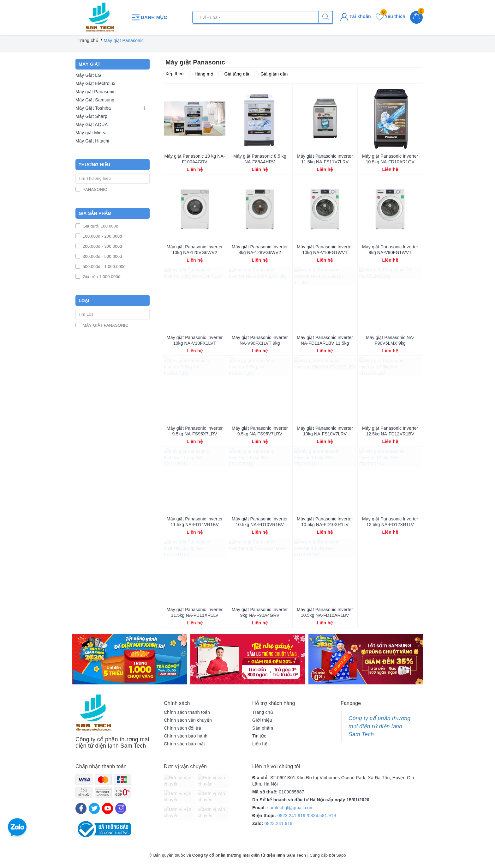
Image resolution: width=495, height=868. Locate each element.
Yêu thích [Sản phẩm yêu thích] (391, 16)
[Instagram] (121, 808)
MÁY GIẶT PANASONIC (105, 325)
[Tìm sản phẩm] (262, 17)
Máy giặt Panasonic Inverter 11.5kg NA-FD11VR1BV (195, 522)
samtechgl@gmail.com (291, 808)
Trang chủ (263, 712)
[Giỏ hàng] (416, 17)
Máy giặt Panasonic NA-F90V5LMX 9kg (390, 340)
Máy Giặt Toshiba (93, 108)
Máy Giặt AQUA (92, 124)
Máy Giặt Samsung (95, 100)
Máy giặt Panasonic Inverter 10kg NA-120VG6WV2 (195, 250)
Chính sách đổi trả (183, 728)
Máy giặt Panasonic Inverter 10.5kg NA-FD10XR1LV (325, 522)
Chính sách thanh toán (187, 712)
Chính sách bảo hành (186, 736)
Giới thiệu (262, 720)
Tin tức (259, 736)
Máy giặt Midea (91, 133)
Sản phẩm (263, 728)
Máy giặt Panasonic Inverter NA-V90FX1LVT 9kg (260, 340)
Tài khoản (356, 16)
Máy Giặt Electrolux (95, 83)
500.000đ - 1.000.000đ (104, 267)
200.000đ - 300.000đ (102, 246)
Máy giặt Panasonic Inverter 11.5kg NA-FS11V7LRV (325, 159)
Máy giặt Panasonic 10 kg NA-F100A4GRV (194, 159)
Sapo (341, 855)
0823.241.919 (279, 823)
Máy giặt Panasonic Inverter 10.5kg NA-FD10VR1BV (260, 522)
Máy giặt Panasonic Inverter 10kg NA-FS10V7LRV (325, 431)
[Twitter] (94, 808)
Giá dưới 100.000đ (100, 226)
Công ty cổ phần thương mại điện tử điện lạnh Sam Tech (379, 726)
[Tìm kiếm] (325, 17)
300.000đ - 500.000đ (102, 256)
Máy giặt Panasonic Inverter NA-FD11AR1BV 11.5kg (325, 340)
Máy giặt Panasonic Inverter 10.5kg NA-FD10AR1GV (390, 159)
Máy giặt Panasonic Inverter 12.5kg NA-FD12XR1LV (390, 522)
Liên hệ (260, 744)
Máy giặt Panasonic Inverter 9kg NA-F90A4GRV (260, 612)
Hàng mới (201, 74)
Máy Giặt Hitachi (92, 141)
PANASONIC (94, 189)
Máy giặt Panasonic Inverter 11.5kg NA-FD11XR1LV (195, 612)
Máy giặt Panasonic (95, 92)
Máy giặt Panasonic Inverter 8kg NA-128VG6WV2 (260, 250)
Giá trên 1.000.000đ (101, 277)
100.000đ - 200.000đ (102, 236)
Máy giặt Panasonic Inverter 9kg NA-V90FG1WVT (390, 250)
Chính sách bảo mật (184, 744)
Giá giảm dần (271, 74)
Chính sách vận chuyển (188, 720)
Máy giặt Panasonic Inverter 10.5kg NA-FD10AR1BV (325, 612)
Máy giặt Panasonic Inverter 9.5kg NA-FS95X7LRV (195, 431)
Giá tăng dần (234, 74)
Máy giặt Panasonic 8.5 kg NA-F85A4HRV (260, 159)
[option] (130, 659)
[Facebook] (81, 808)
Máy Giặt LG (88, 75)
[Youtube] (107, 808)
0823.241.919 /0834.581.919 (307, 816)
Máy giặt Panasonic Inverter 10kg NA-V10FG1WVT (325, 250)
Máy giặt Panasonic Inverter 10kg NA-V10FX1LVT (195, 340)
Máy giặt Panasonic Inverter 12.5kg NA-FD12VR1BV (390, 431)
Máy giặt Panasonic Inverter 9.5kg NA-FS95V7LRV (260, 431)
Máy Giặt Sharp (91, 116)
